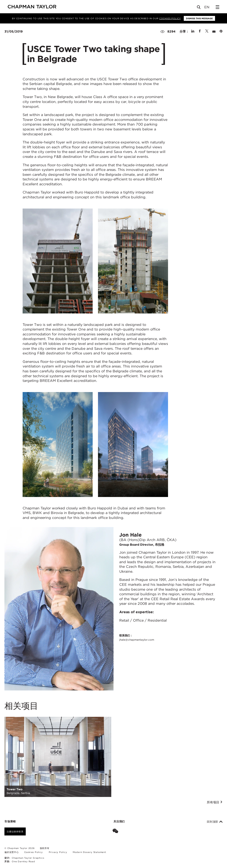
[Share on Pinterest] (221, 31)
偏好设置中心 (12, 852)
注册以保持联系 (15, 831)
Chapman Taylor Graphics (28, 858)
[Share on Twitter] (207, 31)
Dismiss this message (199, 18)
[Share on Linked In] (193, 31)
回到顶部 (215, 822)
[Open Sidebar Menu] (217, 7)
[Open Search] (199, 8)
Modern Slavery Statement (89, 852)
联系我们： (137, 638)
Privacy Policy (58, 852)
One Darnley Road (23, 861)
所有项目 (215, 802)
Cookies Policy (170, 18)
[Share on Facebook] (200, 31)
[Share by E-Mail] (214, 31)
